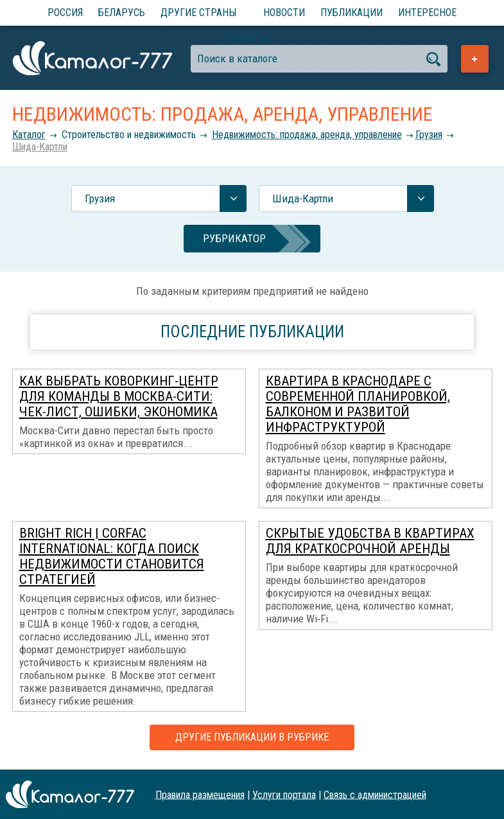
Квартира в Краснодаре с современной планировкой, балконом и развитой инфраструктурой (358, 404)
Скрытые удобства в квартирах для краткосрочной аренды (370, 541)
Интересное (427, 13)
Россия (65, 13)
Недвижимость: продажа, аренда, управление (307, 135)
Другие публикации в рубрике (252, 737)
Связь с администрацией (375, 794)
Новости (284, 13)
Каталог (29, 135)
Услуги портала (284, 794)
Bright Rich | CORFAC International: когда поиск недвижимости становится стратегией (112, 556)
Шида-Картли (40, 147)
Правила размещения (200, 794)
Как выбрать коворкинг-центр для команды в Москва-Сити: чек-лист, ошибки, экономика (119, 396)
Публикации (352, 13)
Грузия (429, 135)
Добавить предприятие (475, 59)
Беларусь (122, 13)
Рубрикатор (234, 238)
